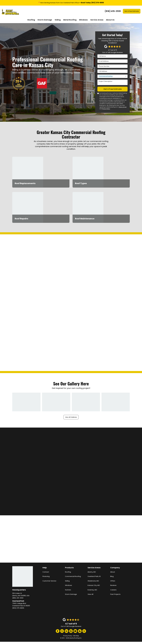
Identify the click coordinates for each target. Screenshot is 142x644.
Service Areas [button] (95, 22)
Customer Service (49, 583)
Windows (68, 588)
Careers (113, 592)
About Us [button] (108, 22)
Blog (112, 579)
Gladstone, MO (93, 583)
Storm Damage (71, 597)
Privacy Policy (106, 114)
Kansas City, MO (94, 588)
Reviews (113, 588)
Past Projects (115, 597)
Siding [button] (58, 22)
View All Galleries (71, 419)
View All (90, 597)
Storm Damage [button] (46, 22)
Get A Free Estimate (132, 11)
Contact (46, 574)
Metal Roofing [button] (70, 22)
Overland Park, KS (94, 579)
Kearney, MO (92, 592)
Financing (46, 579)
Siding (67, 583)
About (113, 574)
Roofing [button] (34, 22)
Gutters (68, 592)
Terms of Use (123, 112)
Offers (113, 583)
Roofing (68, 574)
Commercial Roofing (73, 579)
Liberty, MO (92, 574)
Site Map (76, 638)
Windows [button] (82, 22)
